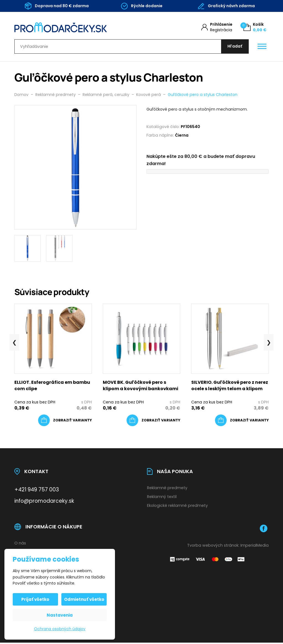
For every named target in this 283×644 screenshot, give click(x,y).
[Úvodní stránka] (72, 27)
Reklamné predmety (167, 489)
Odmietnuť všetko (84, 599)
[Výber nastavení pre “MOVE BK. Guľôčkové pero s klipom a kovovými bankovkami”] (153, 422)
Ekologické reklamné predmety (177, 507)
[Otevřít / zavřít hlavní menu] (262, 47)
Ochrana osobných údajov (60, 629)
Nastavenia (60, 615)
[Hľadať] (234, 47)
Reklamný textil (162, 498)
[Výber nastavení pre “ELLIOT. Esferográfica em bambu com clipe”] (65, 422)
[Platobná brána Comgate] (208, 560)
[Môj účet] (217, 27)
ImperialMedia (255, 546)
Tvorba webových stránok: (213, 546)
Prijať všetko (36, 599)
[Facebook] (264, 530)
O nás (20, 544)
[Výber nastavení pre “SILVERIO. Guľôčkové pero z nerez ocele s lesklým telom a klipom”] (242, 422)
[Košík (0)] (255, 27)
